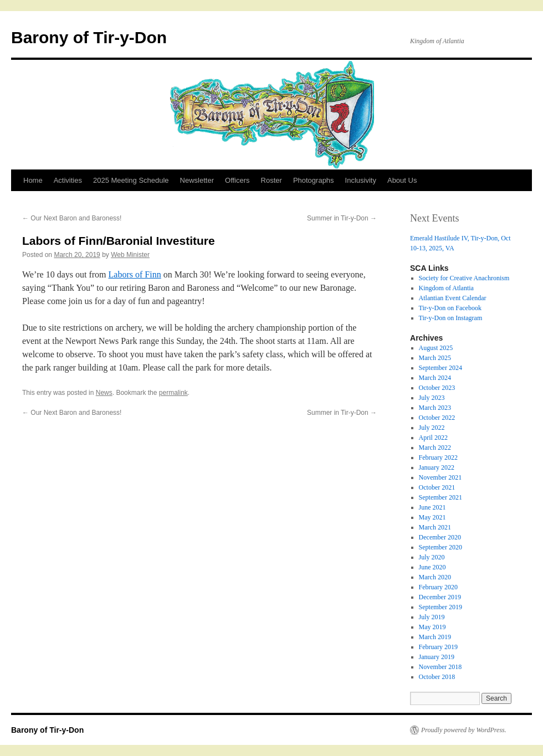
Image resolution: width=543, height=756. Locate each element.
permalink (173, 393)
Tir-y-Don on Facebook (450, 308)
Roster (271, 180)
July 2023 (432, 398)
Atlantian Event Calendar (453, 298)
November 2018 (440, 667)
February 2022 (438, 457)
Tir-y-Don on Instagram (451, 318)
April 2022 (433, 438)
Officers (237, 180)
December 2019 (440, 597)
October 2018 (437, 677)
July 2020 (432, 557)
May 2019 (432, 627)
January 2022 (437, 467)
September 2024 (440, 368)
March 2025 (435, 358)
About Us (402, 180)
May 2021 (432, 517)
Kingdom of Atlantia (446, 288)
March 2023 (435, 408)
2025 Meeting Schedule (131, 180)
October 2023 (437, 388)
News (104, 393)
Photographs (314, 180)
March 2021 (435, 527)
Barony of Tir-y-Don (89, 37)
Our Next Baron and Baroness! (72, 218)
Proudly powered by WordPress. (464, 730)
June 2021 (432, 507)
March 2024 (435, 378)
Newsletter (197, 180)
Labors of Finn (135, 274)
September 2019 (440, 607)
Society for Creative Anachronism (464, 278)
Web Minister (130, 255)
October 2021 (437, 487)
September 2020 (440, 547)
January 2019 (437, 657)
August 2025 (436, 348)
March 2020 (435, 577)
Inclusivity (361, 180)
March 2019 (435, 637)
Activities (68, 180)
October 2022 (437, 418)
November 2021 (440, 477)
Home (33, 180)
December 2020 (440, 537)
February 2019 (438, 647)
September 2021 (440, 497)
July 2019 (432, 617)
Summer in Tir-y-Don (342, 218)
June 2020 (432, 567)
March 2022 (435, 448)
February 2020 (438, 587)
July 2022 (432, 428)
